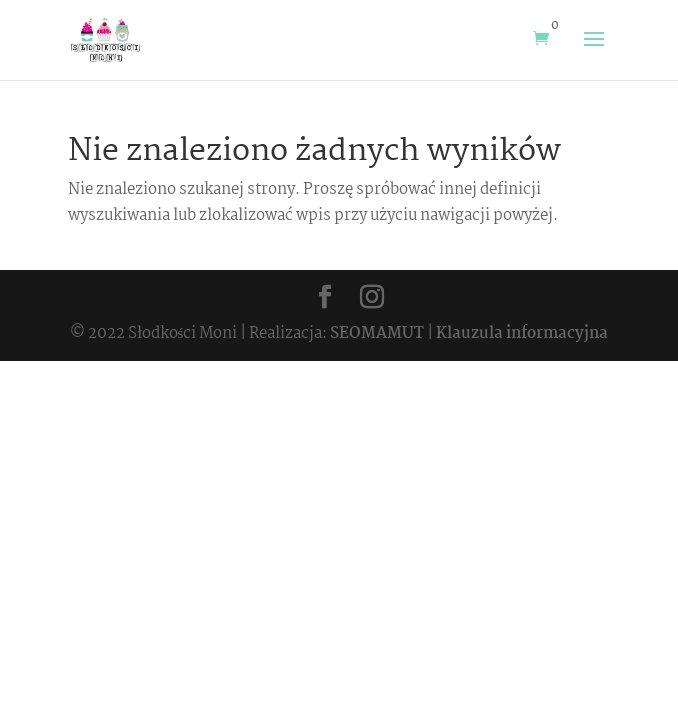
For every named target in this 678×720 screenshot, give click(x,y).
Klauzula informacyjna (522, 333)
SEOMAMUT (377, 333)
